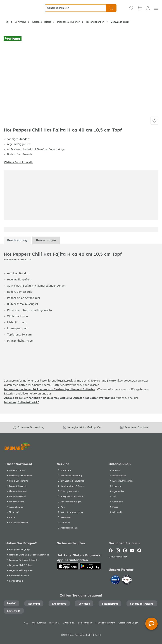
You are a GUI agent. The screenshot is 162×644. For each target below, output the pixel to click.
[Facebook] (111, 550)
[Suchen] (111, 12)
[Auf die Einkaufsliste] (154, 129)
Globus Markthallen (118, 557)
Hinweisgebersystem (105, 623)
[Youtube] (132, 550)
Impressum (54, 623)
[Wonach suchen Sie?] (75, 12)
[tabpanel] (17, 249)
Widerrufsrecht (39, 623)
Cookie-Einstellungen (128, 623)
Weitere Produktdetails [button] (18, 171)
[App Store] (68, 566)
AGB (26, 623)
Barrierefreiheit (85, 623)
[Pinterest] (125, 550)
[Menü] (156, 12)
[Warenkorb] (140, 12)
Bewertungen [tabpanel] (46, 249)
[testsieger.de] (127, 580)
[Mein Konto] (148, 12)
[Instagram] (118, 550)
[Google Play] (90, 566)
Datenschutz (69, 623)
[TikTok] (139, 550)
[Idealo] (116, 580)
